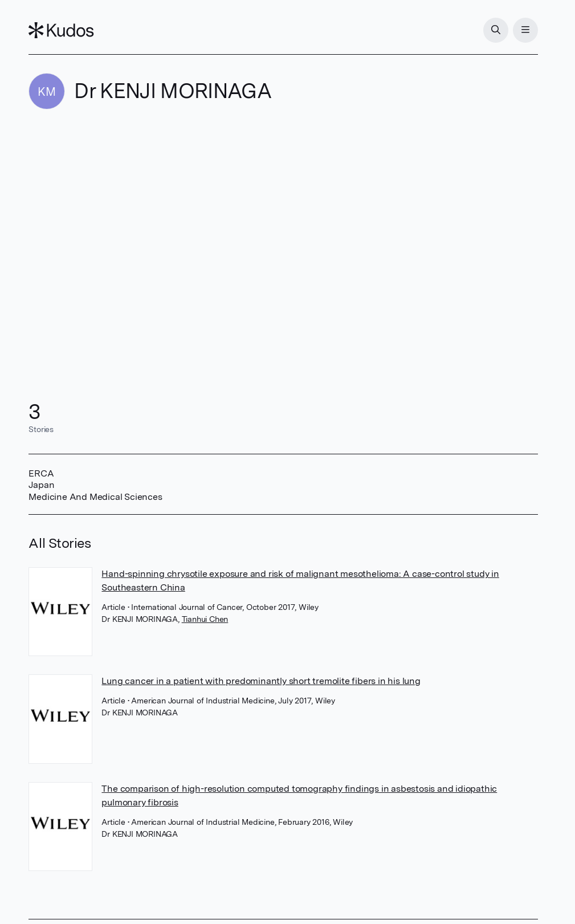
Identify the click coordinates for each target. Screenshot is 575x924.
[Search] (496, 30)
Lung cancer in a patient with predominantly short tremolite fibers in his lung (261, 681)
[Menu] (525, 30)
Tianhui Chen (205, 619)
